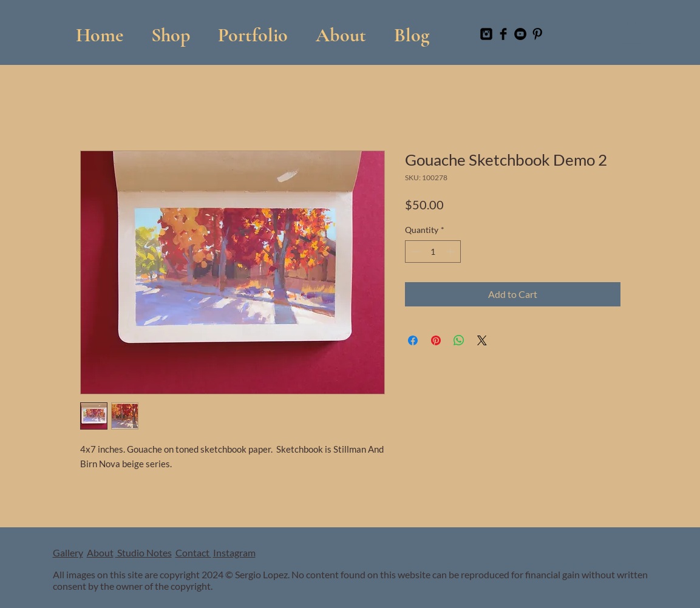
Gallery (68, 552)
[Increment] (451, 252)
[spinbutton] (433, 252)
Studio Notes (144, 552)
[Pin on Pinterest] (436, 340)
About (100, 552)
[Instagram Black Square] (486, 34)
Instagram (234, 552)
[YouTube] (520, 34)
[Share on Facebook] (413, 340)
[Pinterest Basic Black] (537, 34)
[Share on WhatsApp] (459, 340)
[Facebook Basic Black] (503, 34)
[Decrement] (414, 252)
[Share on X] (482, 340)
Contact (193, 552)
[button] (253, 29)
